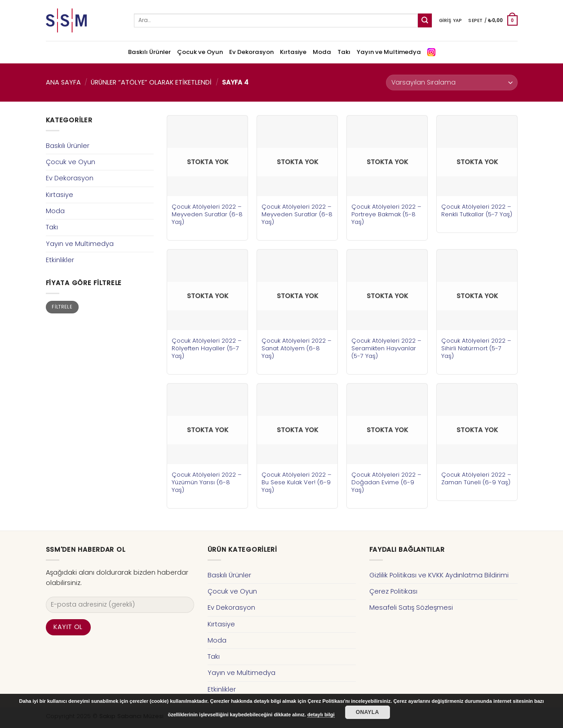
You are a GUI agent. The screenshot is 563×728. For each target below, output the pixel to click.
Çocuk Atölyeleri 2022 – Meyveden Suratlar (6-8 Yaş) (207, 214)
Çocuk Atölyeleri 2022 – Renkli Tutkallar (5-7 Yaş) (477, 210)
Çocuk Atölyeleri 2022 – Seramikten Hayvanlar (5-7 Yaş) (386, 348)
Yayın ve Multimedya (389, 52)
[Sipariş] (452, 83)
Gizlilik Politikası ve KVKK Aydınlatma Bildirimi (439, 575)
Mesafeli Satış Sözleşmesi (411, 607)
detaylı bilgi (321, 715)
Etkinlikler (60, 260)
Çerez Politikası (393, 591)
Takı (344, 52)
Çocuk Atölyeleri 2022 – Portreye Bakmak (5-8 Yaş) (386, 214)
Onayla (368, 712)
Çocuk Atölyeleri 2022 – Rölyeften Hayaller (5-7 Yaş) (207, 348)
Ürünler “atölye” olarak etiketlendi (151, 82)
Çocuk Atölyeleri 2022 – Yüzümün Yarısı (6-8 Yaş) (207, 482)
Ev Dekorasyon (251, 52)
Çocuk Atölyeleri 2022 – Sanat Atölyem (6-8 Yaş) (297, 348)
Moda (322, 52)
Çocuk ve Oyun (200, 52)
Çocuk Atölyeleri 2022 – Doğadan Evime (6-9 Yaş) (386, 482)
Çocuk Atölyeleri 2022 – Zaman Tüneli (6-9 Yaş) (476, 478)
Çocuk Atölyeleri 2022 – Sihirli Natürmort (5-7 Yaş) (476, 348)
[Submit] (425, 20)
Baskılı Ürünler (149, 52)
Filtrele (62, 307)
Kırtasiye (293, 52)
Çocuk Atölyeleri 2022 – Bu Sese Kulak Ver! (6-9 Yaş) (297, 482)
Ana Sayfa (63, 82)
